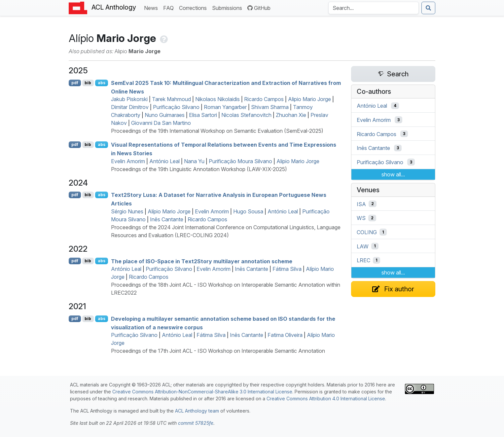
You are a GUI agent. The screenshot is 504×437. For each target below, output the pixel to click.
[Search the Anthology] (374, 8)
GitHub (259, 8)
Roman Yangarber (225, 107)
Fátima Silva (287, 269)
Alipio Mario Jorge (309, 99)
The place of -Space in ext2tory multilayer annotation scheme (202, 261)
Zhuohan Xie (291, 115)
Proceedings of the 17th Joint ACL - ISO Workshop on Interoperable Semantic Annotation (218, 351)
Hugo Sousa (248, 211)
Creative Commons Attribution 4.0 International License (326, 399)
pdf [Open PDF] (75, 83)
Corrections (194, 7)
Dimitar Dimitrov (130, 107)
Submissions (228, 7)
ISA (361, 204)
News (152, 7)
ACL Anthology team (197, 411)
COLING (367, 232)
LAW (363, 246)
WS (361, 218)
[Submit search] (428, 8)
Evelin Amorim (128, 161)
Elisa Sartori (203, 115)
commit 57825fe (196, 423)
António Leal (164, 161)
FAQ (170, 7)
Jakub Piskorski (129, 99)
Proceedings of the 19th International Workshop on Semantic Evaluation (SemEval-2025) (217, 131)
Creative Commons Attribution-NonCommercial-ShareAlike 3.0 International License (202, 392)
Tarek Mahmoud (171, 99)
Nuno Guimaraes (165, 115)
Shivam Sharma (270, 107)
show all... (393, 174)
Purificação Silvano (176, 107)
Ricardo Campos (264, 99)
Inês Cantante (167, 219)
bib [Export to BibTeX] (88, 83)
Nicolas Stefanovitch (246, 115)
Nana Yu (194, 161)
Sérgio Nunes (127, 211)
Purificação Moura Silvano (240, 161)
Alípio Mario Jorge (169, 211)
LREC (363, 260)
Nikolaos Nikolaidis (217, 99)
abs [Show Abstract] (102, 83)
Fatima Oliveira (285, 335)
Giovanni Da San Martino (161, 123)
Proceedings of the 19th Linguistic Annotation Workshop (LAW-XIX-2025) (199, 169)
